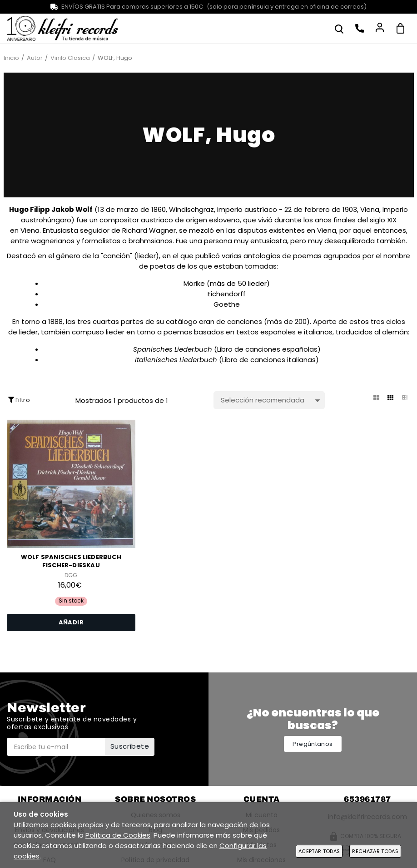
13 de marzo (118, 209)
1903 (350, 209)
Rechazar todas (375, 851)
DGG (71, 575)
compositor (119, 220)
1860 (159, 209)
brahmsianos (151, 241)
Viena (370, 209)
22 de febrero (307, 209)
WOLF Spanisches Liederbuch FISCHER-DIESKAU (71, 561)
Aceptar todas (319, 851)
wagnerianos (53, 241)
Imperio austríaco (247, 209)
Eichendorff (227, 294)
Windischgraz (191, 209)
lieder (146, 256)
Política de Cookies (118, 835)
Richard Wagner (149, 230)
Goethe (227, 304)
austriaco (157, 220)
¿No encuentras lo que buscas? (313, 719)
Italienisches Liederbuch (176, 360)
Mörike (194, 283)
